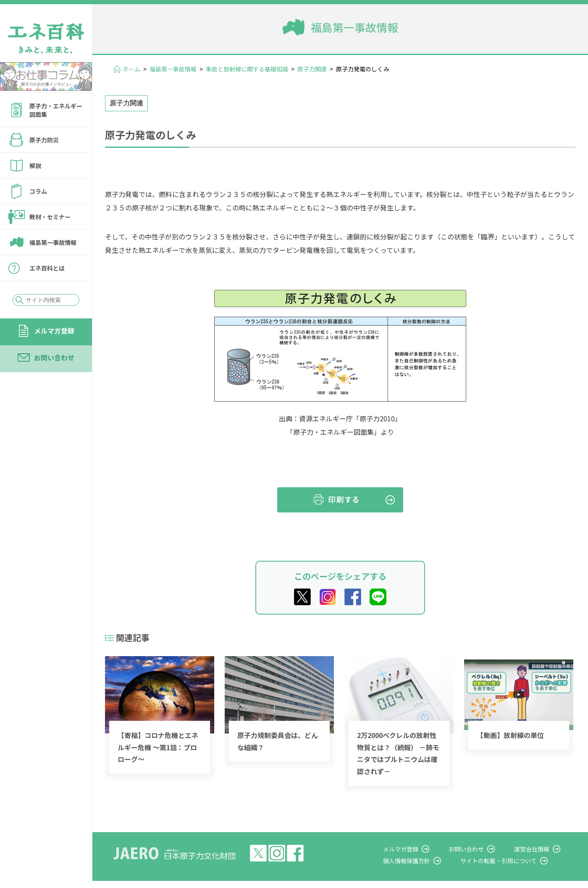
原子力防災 (44, 140)
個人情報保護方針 (427, 861)
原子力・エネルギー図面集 (56, 110)
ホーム (131, 69)
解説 (35, 166)
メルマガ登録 (54, 331)
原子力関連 (312, 69)
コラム (38, 191)
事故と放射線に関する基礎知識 (247, 69)
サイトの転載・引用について (512, 861)
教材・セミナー (50, 217)
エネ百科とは (47, 268)
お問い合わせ (54, 357)
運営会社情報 (538, 849)
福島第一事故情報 (53, 242)
